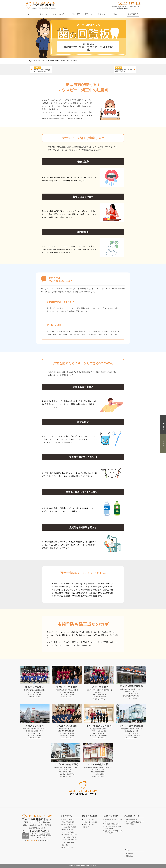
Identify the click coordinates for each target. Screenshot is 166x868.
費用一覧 (89, 14)
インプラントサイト (68, 848)
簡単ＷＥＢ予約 (164, 424)
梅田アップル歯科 (68, 830)
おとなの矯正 (59, 14)
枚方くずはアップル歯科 (70, 835)
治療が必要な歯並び (132, 820)
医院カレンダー (32, 841)
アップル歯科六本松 (68, 843)
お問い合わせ (164, 444)
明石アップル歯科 (68, 820)
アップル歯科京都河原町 (70, 840)
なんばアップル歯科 (68, 832)
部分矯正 (86, 827)
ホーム (32, 61)
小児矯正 (112, 824)
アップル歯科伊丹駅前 (69, 837)
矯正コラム (129, 856)
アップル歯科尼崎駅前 (69, 827)
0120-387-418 (38, 832)
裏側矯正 (89, 825)
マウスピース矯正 (89, 820)
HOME (31, 14)
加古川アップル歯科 (68, 822)
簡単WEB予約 (133, 14)
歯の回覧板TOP (43, 61)
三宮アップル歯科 (68, 825)
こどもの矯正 (74, 14)
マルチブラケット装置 (90, 822)
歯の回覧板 (129, 854)
